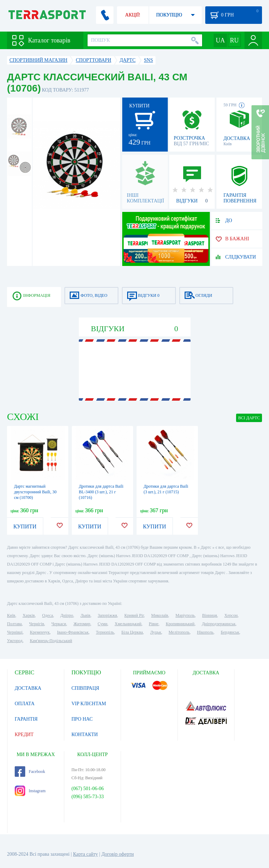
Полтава (14, 624)
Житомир (82, 624)
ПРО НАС (82, 719)
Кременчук (40, 632)
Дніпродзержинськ (219, 624)
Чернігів (37, 624)
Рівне (154, 624)
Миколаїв (160, 615)
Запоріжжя (107, 615)
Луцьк (156, 632)
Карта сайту (85, 854)
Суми (103, 624)
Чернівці (15, 632)
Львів (85, 615)
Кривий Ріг (134, 615)
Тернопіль (105, 632)
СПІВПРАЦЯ (85, 688)
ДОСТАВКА (28, 688)
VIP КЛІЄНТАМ (89, 704)
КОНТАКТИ (85, 735)
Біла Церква (132, 632)
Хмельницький (128, 624)
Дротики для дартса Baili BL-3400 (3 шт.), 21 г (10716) (101, 492)
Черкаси (59, 624)
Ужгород (15, 641)
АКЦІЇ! (133, 15)
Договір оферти (118, 854)
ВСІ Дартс (249, 418)
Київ (11, 615)
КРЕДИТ (24, 735)
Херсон (231, 615)
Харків (29, 615)
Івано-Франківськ (73, 632)
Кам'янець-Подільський (51, 641)
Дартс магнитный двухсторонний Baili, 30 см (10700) (35, 492)
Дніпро (67, 615)
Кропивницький (180, 624)
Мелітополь (179, 632)
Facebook (30, 772)
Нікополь (205, 632)
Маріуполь (185, 615)
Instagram (30, 791)
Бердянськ (230, 632)
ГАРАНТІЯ (26, 719)
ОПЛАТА (25, 704)
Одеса (47, 615)
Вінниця (210, 615)
